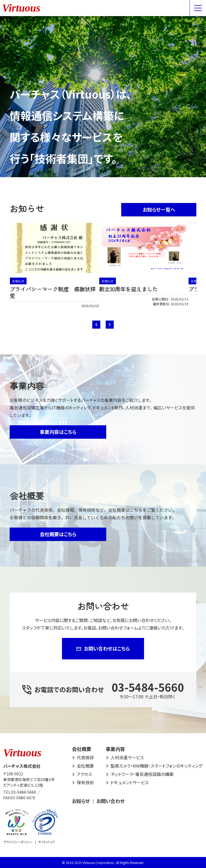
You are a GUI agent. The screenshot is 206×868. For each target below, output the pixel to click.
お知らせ (18, 281)
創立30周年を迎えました (128, 289)
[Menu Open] (198, 8)
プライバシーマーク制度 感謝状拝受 (53, 292)
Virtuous (21, 8)
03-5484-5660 (148, 687)
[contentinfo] (103, 800)
